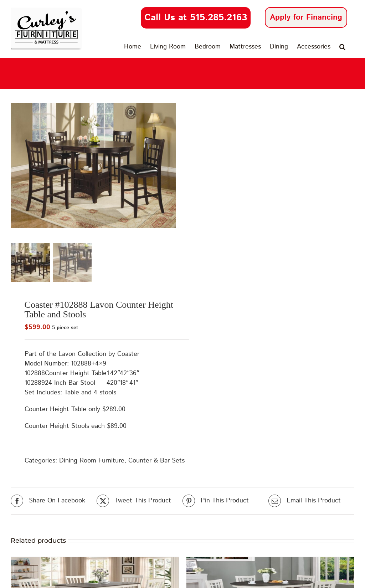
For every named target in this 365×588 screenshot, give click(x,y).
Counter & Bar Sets (156, 462)
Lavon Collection (82, 355)
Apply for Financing (306, 17)
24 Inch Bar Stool (70, 384)
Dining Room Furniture (92, 462)
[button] (342, 47)
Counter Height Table (76, 374)
